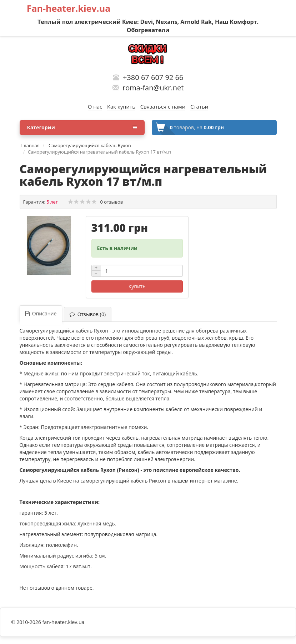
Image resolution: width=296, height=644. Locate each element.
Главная (31, 145)
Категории (82, 128)
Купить (137, 286)
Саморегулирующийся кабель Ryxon (89, 145)
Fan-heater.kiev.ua (69, 8)
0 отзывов (112, 202)
